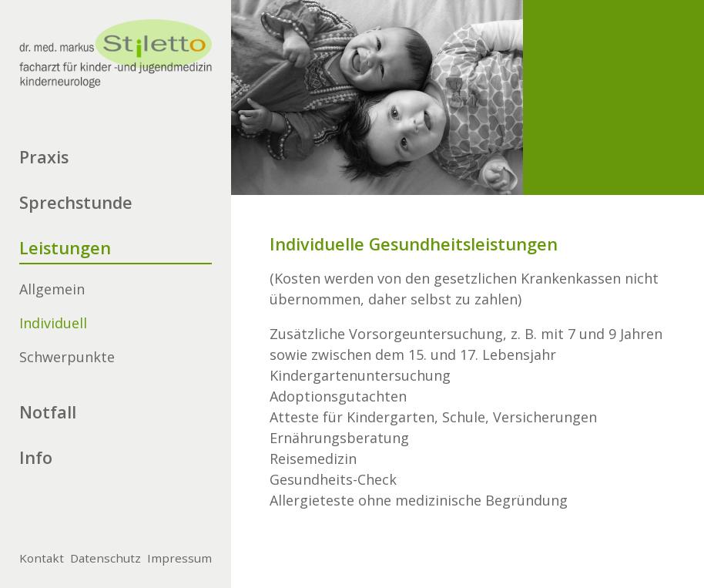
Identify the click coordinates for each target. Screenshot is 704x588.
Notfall (48, 412)
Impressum (179, 558)
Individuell (53, 323)
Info (36, 457)
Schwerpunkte (67, 357)
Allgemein (52, 289)
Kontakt (42, 558)
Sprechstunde (76, 202)
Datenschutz (106, 558)
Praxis (44, 157)
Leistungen (65, 248)
